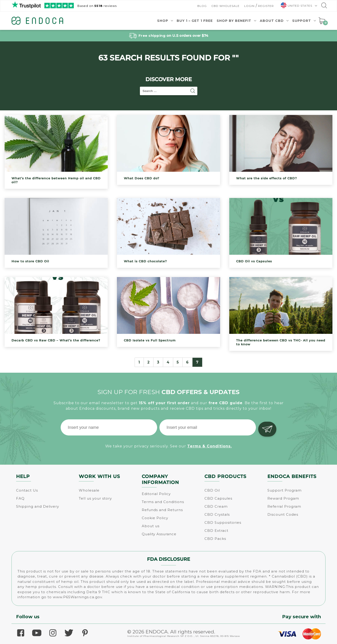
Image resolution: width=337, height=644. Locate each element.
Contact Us (27, 490)
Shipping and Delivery (38, 506)
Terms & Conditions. (210, 445)
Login (249, 6)
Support (302, 21)
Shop (163, 21)
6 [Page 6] (187, 362)
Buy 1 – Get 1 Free (195, 21)
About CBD (272, 21)
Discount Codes (283, 514)
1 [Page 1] (139, 362)
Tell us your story (95, 498)
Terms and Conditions (163, 502)
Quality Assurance (159, 534)
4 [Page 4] (168, 362)
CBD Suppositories (223, 522)
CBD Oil (212, 490)
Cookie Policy (155, 518)
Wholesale (89, 490)
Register (266, 6)
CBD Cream (216, 506)
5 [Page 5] (178, 362)
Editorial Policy (156, 494)
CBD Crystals (217, 514)
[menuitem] (297, 6)
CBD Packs (215, 539)
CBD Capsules (218, 498)
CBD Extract (216, 531)
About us (151, 526)
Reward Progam (283, 498)
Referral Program (284, 506)
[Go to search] (324, 7)
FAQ (20, 498)
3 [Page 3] (158, 362)
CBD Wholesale (225, 6)
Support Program (285, 490)
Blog (202, 6)
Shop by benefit (234, 21)
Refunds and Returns (162, 510)
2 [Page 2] (149, 362)
